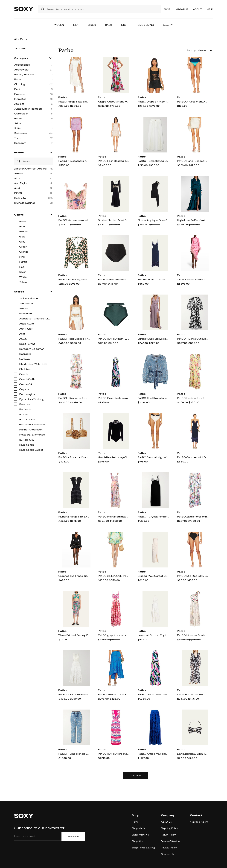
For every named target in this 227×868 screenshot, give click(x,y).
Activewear (21, 69)
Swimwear (21, 133)
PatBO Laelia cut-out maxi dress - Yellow (193, 398)
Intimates (20, 99)
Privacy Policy (169, 848)
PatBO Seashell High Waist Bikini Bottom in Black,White (153, 457)
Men (76, 25)
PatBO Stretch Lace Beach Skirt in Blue (114, 694)
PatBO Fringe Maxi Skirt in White (74, 101)
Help (210, 9)
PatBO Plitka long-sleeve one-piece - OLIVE (74, 279)
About (197, 9)
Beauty (168, 25)
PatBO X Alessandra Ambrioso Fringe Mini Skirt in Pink (74, 161)
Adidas (19, 173)
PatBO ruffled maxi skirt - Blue (153, 754)
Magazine (182, 9)
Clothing (20, 84)
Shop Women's (140, 835)
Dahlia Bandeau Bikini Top (193, 754)
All (16, 39)
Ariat (17, 188)
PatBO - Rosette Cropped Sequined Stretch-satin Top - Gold (74, 457)
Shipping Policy (170, 828)
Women (59, 25)
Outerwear (21, 113)
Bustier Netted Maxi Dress (114, 220)
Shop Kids (138, 841)
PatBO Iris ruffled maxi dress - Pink (114, 516)
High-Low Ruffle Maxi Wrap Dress (193, 220)
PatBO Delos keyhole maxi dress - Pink (114, 398)
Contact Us (167, 854)
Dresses (19, 94)
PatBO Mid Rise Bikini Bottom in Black (193, 576)
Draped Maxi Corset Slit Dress (153, 576)
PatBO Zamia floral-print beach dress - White (193, 516)
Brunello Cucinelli (25, 203)
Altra (17, 178)
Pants (18, 118)
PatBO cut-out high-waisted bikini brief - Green (114, 339)
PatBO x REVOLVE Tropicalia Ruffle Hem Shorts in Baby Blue (114, 576)
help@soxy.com (199, 822)
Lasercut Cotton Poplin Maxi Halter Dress (153, 635)
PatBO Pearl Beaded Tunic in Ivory (114, 161)
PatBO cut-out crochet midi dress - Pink (114, 754)
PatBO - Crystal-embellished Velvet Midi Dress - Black (153, 516)
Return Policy (168, 835)
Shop (167, 9)
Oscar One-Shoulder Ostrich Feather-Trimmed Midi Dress (193, 279)
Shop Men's (139, 828)
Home (135, 822)
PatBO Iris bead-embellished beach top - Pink (74, 220)
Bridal (18, 79)
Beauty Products (25, 74)
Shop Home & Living (143, 848)
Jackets (19, 104)
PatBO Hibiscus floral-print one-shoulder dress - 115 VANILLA (193, 635)
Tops (17, 138)
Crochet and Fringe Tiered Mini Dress (74, 576)
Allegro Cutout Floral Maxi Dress (114, 101)
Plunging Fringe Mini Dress (74, 516)
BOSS (18, 193)
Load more (136, 775)
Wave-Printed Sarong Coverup (74, 635)
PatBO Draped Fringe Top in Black (153, 101)
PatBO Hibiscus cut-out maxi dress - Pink (74, 398)
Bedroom (20, 143)
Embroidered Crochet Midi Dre (153, 279)
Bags (109, 25)
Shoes (92, 25)
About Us (166, 822)
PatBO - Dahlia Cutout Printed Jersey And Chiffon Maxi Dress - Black (193, 339)
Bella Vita (20, 198)
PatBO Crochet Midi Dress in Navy (193, 457)
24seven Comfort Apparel (31, 168)
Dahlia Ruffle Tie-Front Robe (193, 694)
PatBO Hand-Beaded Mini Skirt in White (193, 161)
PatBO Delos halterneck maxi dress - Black (153, 694)
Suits (17, 128)
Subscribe (73, 836)
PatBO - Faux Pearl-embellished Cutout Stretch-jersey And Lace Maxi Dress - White (74, 694)
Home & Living (145, 25)
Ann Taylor (21, 183)
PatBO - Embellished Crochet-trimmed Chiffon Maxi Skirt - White (153, 161)
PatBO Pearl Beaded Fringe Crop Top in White (74, 339)
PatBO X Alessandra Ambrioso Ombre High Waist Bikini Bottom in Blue (193, 101)
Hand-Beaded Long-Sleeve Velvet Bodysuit (114, 457)
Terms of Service (170, 841)
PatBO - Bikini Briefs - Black (114, 279)
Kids (124, 25)
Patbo (62, 97)
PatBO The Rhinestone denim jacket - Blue (153, 398)
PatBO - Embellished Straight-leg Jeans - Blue (74, 754)
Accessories (22, 65)
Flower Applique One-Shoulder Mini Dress (153, 220)
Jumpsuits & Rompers (28, 109)
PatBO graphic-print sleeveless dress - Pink (114, 635)
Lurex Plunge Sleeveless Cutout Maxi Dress (153, 339)
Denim (18, 89)
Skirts (18, 123)
